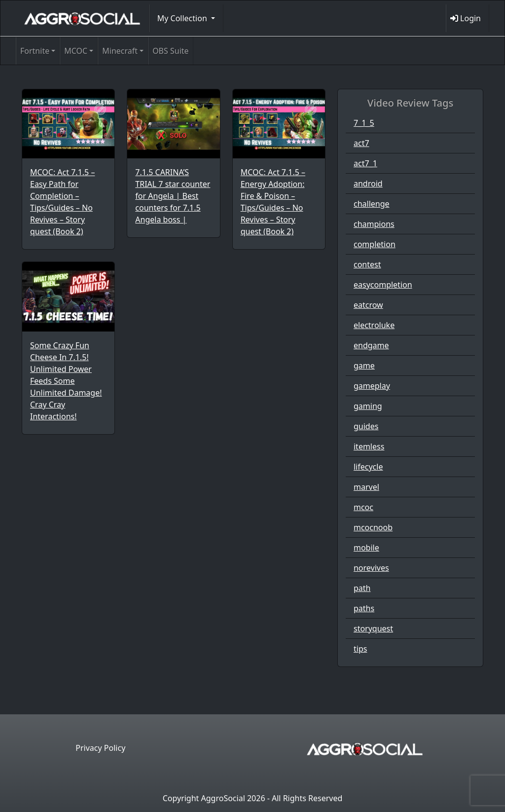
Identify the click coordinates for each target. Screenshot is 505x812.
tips (360, 649)
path (362, 588)
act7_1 (365, 163)
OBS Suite (170, 51)
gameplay (372, 386)
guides (366, 426)
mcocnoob (373, 527)
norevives (371, 568)
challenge (372, 204)
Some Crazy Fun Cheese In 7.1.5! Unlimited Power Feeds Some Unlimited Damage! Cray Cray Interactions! (66, 381)
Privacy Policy (100, 748)
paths (364, 608)
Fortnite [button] (35, 51)
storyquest (373, 628)
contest (367, 264)
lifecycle (368, 467)
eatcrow (368, 305)
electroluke (374, 325)
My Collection (183, 18)
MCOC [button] (76, 51)
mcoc (363, 507)
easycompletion (383, 285)
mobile (366, 548)
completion (375, 244)
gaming (368, 406)
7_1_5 (364, 123)
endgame (371, 345)
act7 (361, 143)
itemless (369, 446)
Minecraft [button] (120, 51)
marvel (366, 487)
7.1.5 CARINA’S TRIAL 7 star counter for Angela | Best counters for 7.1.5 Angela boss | (173, 196)
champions (374, 224)
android (368, 184)
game (364, 366)
